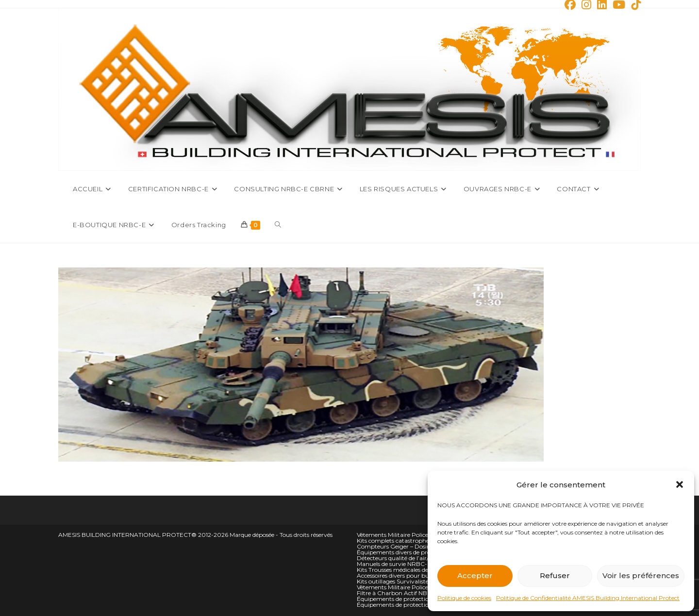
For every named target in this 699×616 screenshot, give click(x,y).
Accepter (475, 575)
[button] (680, 484)
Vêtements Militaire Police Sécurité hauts (413, 535)
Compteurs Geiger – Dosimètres (401, 546)
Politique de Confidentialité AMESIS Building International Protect (588, 598)
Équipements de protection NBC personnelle (418, 605)
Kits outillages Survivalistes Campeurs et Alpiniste (426, 581)
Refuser (555, 575)
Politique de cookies (464, 598)
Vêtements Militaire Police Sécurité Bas (410, 587)
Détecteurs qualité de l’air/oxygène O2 (409, 558)
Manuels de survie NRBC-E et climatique (413, 564)
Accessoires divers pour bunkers (400, 575)
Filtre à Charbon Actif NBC (394, 593)
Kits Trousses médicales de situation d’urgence (420, 570)
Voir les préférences (641, 575)
